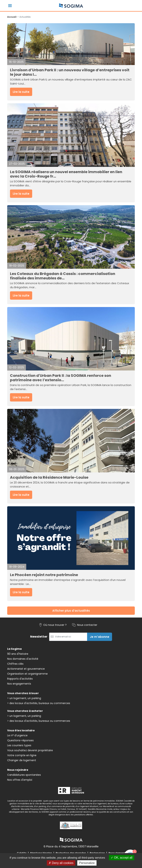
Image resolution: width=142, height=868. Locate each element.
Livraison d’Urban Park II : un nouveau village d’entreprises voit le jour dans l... (70, 72)
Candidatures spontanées (24, 775)
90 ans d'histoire (18, 654)
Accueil (12, 17)
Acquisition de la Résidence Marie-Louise (49, 477)
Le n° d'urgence (17, 735)
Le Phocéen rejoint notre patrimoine (44, 575)
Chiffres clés (15, 664)
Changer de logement (22, 760)
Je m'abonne (100, 637)
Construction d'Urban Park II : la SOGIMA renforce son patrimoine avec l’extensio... (61, 378)
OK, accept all (122, 858)
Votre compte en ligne (22, 755)
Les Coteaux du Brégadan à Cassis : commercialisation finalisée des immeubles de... (63, 276)
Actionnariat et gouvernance (26, 669)
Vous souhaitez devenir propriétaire (30, 750)
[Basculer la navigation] (10, 6)
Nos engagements (19, 684)
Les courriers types (19, 745)
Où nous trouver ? (53, 625)
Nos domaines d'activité (23, 659)
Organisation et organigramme (27, 674)
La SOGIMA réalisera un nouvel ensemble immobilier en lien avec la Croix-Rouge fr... (66, 174)
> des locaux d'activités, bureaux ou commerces (39, 703)
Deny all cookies (61, 863)
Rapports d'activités (20, 679)
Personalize (87, 863)
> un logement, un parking (24, 698)
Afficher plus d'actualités (71, 611)
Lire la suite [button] (21, 92)
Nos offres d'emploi (20, 780)
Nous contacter (85, 625)
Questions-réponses (20, 740)
